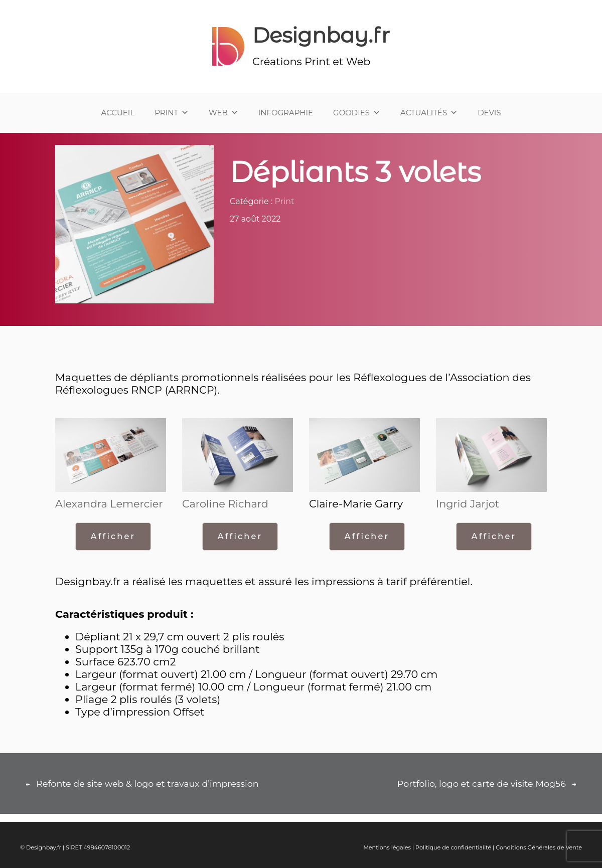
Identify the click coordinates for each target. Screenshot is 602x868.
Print (285, 201)
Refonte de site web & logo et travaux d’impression (147, 784)
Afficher (113, 536)
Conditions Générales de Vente (539, 847)
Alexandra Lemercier (109, 504)
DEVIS (489, 113)
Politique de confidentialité (453, 847)
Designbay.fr (321, 35)
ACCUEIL (118, 113)
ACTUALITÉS (429, 113)
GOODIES (357, 113)
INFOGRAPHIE (286, 113)
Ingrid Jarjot (468, 504)
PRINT (172, 113)
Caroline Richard (225, 504)
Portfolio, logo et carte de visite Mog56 (482, 784)
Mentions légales (387, 847)
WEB (223, 113)
